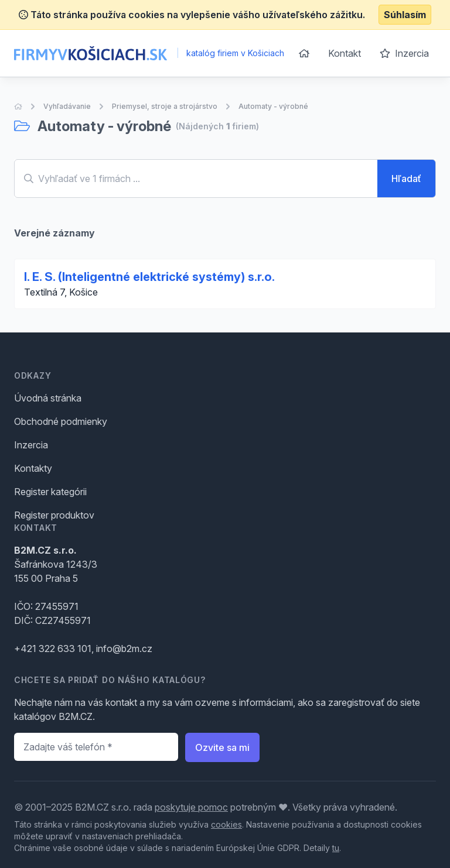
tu (336, 848)
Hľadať (406, 179)
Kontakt (345, 53)
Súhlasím (405, 15)
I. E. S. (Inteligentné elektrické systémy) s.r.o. (149, 277)
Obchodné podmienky (61, 421)
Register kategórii (50, 492)
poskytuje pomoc (191, 807)
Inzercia (404, 53)
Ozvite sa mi (222, 747)
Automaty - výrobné (273, 106)
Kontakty (33, 468)
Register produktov (54, 515)
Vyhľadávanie (67, 106)
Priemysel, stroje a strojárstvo (165, 106)
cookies (226, 824)
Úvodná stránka (48, 398)
